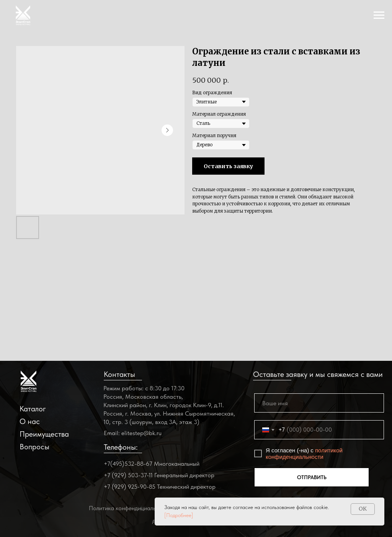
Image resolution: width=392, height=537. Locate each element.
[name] (319, 403)
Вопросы (34, 447)
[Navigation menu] (379, 15)
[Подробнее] (179, 515)
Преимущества (44, 434)
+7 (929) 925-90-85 (130, 487)
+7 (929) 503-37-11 (128, 475)
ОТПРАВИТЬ (312, 477)
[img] (29, 381)
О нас (30, 421)
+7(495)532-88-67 (128, 464)
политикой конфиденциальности (304, 454)
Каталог (33, 409)
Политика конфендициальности (130, 508)
